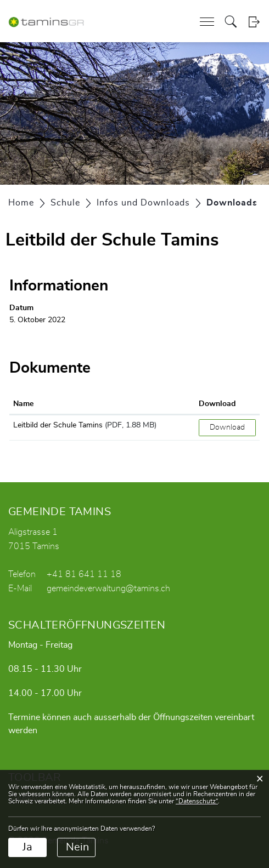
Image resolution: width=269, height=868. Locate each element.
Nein (77, 847)
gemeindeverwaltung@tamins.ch (108, 589)
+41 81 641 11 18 (84, 574)
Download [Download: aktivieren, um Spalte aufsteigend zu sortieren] (217, 404)
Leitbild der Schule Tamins (58, 425)
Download (227, 427)
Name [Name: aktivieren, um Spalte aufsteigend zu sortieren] (23, 404)
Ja (27, 847)
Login (254, 22)
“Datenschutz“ (197, 801)
